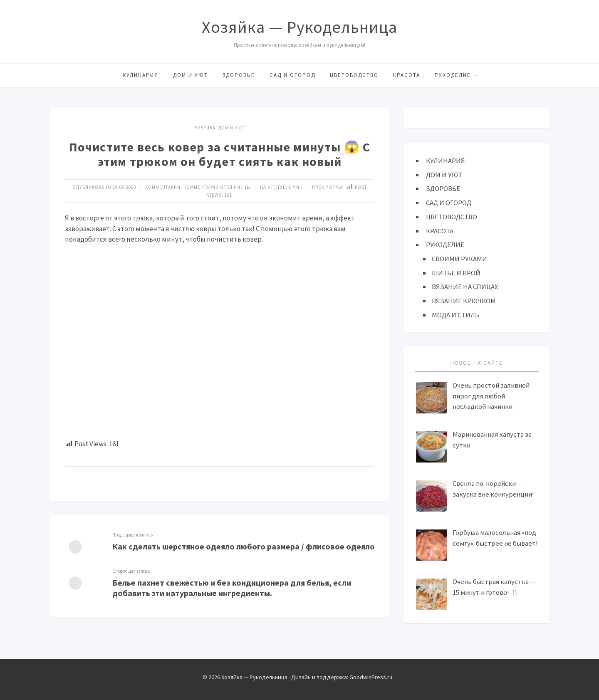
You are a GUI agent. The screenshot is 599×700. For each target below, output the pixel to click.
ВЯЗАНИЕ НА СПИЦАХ (465, 286)
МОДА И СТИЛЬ (455, 314)
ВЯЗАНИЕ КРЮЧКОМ (464, 300)
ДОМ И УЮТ (191, 75)
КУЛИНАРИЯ (141, 75)
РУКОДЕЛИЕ (453, 75)
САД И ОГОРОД (292, 75)
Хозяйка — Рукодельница (299, 27)
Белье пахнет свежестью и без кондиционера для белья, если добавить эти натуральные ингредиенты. (232, 588)
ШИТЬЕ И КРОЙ (456, 272)
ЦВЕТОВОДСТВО (354, 75)
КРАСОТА (407, 75)
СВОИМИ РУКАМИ (459, 258)
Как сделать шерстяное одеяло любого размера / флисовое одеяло (244, 546)
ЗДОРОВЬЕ (239, 75)
